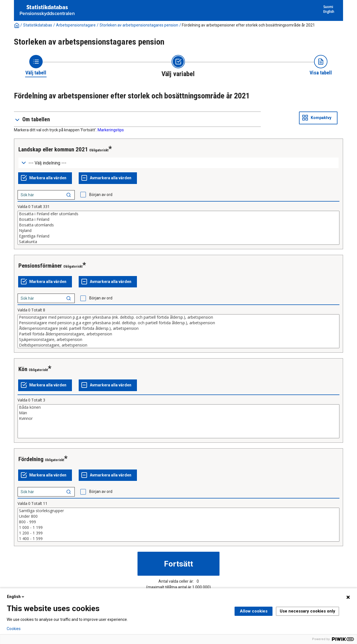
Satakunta (178, 242)
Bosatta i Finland (178, 219)
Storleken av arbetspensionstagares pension (139, 25)
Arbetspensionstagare (76, 25)
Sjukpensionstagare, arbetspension (178, 340)
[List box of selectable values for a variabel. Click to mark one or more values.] (178, 228)
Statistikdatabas (38, 25)
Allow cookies (254, 611)
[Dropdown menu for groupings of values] (178, 163)
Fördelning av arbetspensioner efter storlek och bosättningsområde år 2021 (248, 25)
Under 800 (178, 516)
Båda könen (178, 407)
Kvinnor (178, 418)
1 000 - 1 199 (178, 527)
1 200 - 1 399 (178, 533)
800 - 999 (178, 522)
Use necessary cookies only (307, 611)
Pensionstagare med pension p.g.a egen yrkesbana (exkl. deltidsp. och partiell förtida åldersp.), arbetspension (178, 323)
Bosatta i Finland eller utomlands (178, 214)
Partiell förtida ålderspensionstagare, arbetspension (178, 334)
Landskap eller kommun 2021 (53, 149)
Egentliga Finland (178, 236)
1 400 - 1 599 (178, 539)
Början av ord (101, 195)
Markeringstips (111, 130)
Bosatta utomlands (178, 225)
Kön (23, 369)
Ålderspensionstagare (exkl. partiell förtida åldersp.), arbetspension (178, 328)
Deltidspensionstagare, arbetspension (178, 345)
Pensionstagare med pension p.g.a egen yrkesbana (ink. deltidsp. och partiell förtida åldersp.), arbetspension (178, 317)
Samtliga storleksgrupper (178, 511)
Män (178, 413)
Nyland (178, 231)
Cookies (14, 629)
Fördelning (31, 459)
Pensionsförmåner (40, 266)
